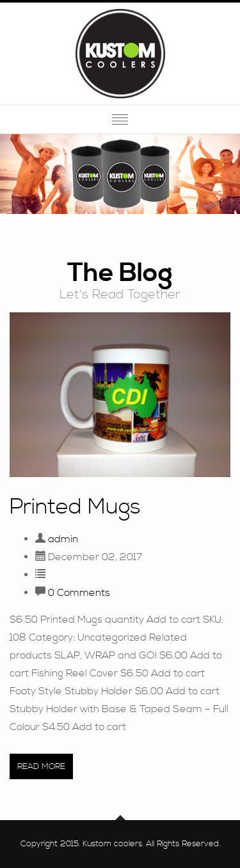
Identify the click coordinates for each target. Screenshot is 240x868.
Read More (41, 766)
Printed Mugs (75, 507)
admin (63, 539)
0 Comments (79, 593)
